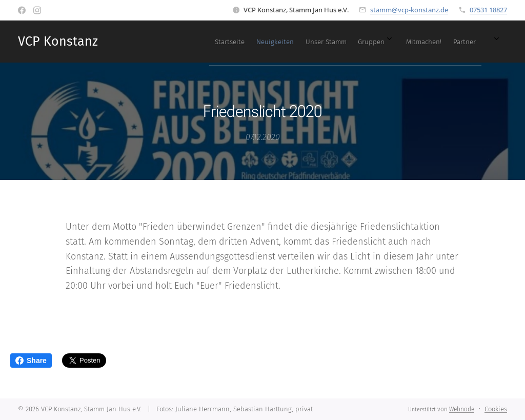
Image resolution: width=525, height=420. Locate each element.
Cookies (496, 409)
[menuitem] (325, 42)
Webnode (462, 409)
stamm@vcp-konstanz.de (409, 10)
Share (31, 361)
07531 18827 (488, 10)
